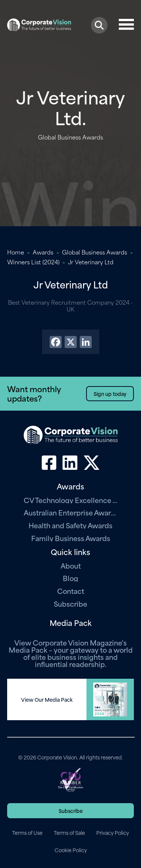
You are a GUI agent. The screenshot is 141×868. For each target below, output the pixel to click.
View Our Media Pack (47, 699)
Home (16, 252)
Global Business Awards (95, 252)
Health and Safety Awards (70, 525)
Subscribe (70, 603)
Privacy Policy (113, 833)
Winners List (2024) (33, 262)
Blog (70, 578)
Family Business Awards (71, 538)
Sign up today (110, 393)
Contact (71, 591)
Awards (43, 252)
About (71, 565)
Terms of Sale (69, 833)
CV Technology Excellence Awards (71, 500)
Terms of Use (27, 833)
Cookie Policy (71, 850)
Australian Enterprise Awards (71, 512)
